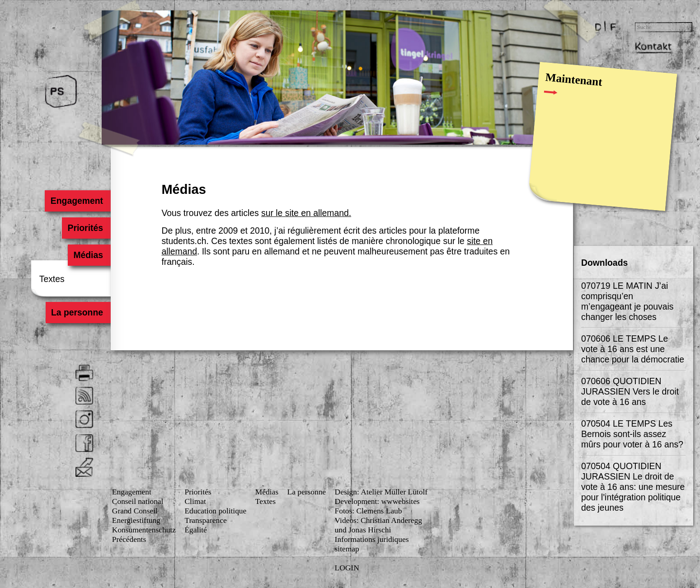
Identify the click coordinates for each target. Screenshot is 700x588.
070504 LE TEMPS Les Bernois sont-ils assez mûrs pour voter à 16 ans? (632, 434)
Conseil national (138, 501)
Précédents (129, 539)
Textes (52, 279)
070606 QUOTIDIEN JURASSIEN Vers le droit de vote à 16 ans (630, 391)
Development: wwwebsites (377, 501)
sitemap (347, 549)
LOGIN (347, 568)
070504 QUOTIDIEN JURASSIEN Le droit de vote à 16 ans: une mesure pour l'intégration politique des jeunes (633, 487)
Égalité (195, 530)
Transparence (205, 520)
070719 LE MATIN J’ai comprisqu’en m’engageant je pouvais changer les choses (627, 301)
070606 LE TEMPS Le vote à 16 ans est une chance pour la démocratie (633, 349)
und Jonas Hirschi (363, 530)
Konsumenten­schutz (144, 530)
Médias (88, 255)
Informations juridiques (372, 539)
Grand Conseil (135, 511)
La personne (77, 313)
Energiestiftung (136, 520)
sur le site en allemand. (306, 213)
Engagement (77, 201)
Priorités (85, 228)
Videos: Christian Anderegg (378, 520)
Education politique (215, 511)
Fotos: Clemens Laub (369, 511)
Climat (195, 501)
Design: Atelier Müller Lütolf (381, 492)
